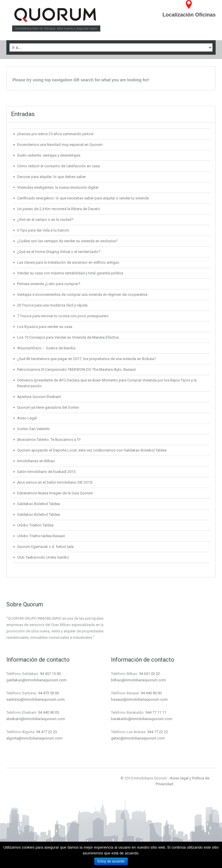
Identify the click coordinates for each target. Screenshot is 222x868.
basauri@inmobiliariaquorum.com (139, 699)
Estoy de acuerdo (111, 861)
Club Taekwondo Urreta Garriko (43, 557)
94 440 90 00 (151, 693)
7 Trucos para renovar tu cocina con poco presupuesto (63, 316)
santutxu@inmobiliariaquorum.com (36, 699)
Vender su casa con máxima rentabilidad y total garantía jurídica (70, 273)
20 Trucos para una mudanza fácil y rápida (52, 305)
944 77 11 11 (156, 712)
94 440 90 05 (49, 712)
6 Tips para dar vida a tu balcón (43, 230)
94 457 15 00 (50, 674)
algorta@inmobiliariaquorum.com (34, 738)
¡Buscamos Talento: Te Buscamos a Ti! (49, 439)
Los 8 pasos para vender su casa (45, 327)
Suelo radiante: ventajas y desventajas (49, 155)
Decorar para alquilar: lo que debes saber (51, 177)
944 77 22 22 (158, 732)
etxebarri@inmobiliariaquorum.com (36, 719)
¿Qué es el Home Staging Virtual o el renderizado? (59, 252)
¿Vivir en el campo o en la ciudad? (45, 220)
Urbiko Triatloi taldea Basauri (41, 536)
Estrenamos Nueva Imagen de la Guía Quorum (55, 493)
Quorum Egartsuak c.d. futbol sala (45, 547)
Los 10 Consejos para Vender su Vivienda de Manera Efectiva (68, 337)
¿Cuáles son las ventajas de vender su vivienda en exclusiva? (67, 241)
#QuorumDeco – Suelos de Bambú (46, 348)
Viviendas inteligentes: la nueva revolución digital (58, 187)
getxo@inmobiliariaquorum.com (138, 738)
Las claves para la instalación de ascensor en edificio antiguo (68, 262)
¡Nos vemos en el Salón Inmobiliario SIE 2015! (55, 482)
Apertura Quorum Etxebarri (39, 397)
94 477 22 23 (47, 732)
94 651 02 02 (149, 674)
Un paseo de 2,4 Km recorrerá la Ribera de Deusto (59, 209)
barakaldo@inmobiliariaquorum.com (142, 719)
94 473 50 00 (49, 693)
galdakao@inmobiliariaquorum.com (36, 680)
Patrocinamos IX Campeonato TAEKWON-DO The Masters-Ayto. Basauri (76, 369)
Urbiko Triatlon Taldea (35, 525)
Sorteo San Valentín (33, 429)
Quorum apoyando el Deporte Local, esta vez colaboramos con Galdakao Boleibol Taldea (92, 450)
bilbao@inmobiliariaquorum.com (138, 680)
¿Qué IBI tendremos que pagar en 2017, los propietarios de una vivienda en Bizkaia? (87, 359)
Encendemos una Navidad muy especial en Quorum (60, 145)
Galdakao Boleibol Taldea (38, 504)
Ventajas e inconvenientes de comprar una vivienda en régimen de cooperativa (82, 294)
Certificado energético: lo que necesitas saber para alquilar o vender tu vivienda (83, 198)
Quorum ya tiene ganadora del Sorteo (48, 407)
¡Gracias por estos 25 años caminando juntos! (55, 134)
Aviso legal (179, 778)
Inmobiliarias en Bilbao (36, 461)
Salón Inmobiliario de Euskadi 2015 (46, 472)
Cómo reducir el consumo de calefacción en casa (58, 166)
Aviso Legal (27, 418)
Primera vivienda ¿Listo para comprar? (49, 284)
